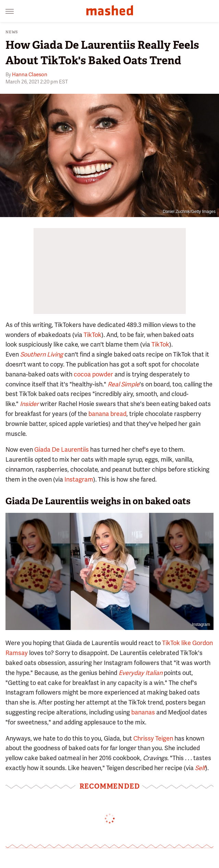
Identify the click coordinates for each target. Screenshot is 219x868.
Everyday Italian (141, 673)
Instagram (79, 479)
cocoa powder (93, 374)
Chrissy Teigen (153, 738)
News (12, 32)
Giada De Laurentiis (62, 449)
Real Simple (124, 384)
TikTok (93, 335)
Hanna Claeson (30, 75)
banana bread (107, 414)
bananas (143, 712)
